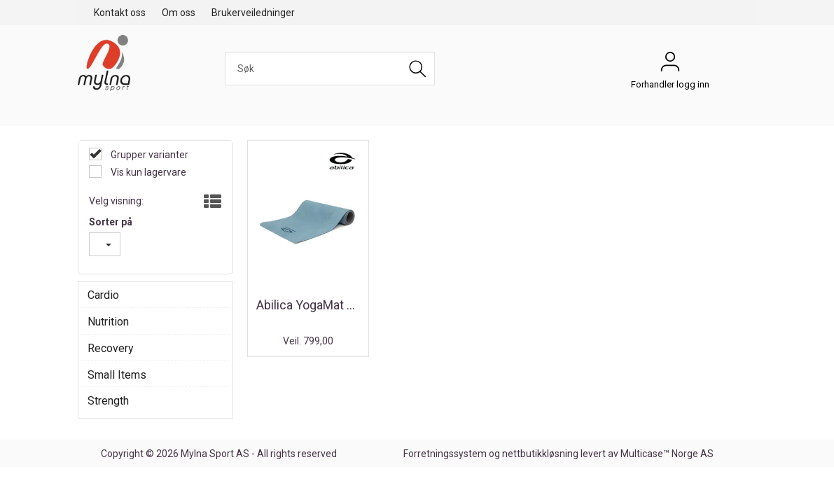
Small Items (117, 375)
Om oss (179, 13)
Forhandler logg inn (670, 65)
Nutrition (108, 322)
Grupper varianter (148, 155)
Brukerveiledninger (253, 13)
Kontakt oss (120, 13)
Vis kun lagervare (147, 172)
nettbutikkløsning (540, 454)
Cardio (103, 295)
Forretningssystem (445, 454)
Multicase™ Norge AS (667, 454)
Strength (108, 401)
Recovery (111, 348)
